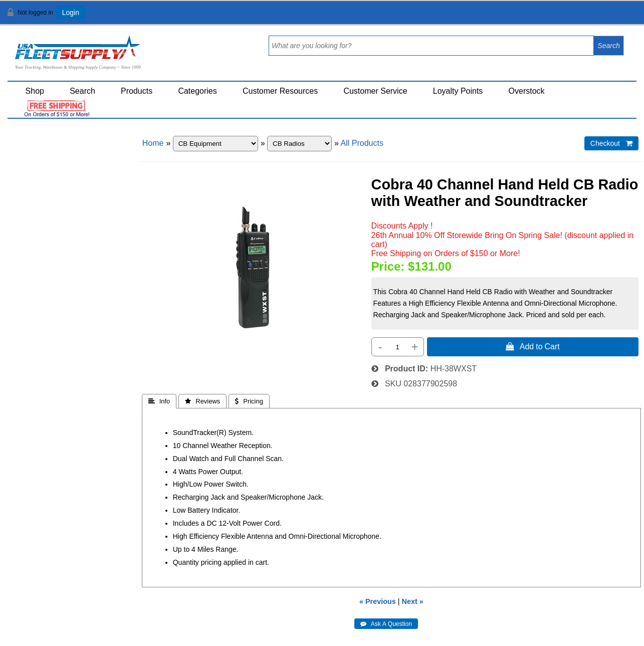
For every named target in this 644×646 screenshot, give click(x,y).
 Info (159, 401)
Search (82, 91)
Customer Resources (280, 91)
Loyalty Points (458, 91)
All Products (362, 143)
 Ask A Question (386, 624)
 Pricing (249, 401)
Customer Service (375, 91)
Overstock (527, 91)
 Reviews (202, 401)
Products (137, 91)
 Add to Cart (533, 346)
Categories (197, 91)
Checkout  (611, 143)
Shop (35, 91)
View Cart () (605, 17)
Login (71, 13)
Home (153, 143)
